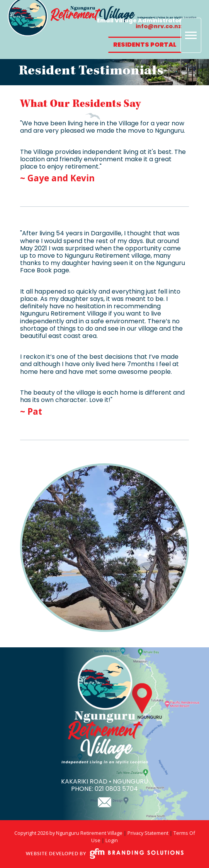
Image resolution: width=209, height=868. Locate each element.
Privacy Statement (148, 833)
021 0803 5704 (116, 789)
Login (112, 840)
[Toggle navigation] (191, 35)
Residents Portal (145, 45)
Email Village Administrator (139, 23)
